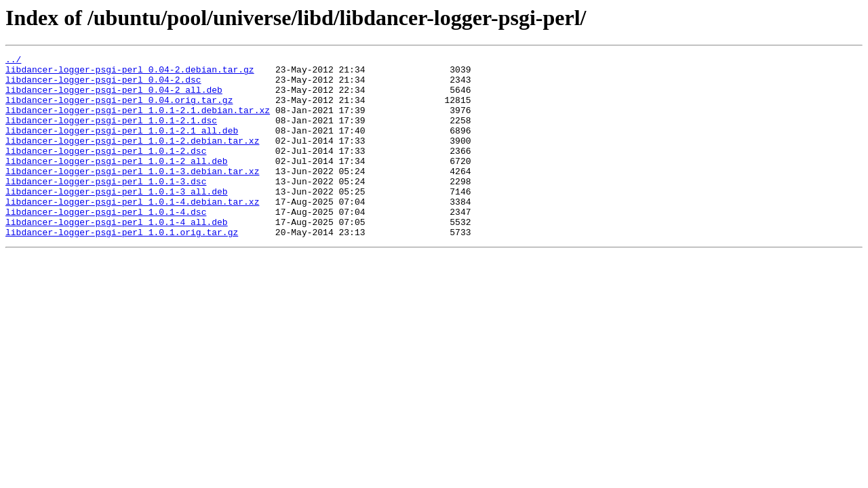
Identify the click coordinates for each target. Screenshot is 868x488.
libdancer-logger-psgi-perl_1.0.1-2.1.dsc (111, 134)
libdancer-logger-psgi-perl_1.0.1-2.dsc (106, 171)
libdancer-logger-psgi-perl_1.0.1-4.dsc (106, 244)
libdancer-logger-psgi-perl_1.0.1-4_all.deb (117, 256)
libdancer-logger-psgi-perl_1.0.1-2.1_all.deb (122, 146)
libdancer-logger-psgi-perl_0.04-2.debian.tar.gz (130, 73)
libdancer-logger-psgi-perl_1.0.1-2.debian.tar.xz (132, 159)
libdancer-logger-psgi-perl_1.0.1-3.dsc (106, 207)
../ (13, 61)
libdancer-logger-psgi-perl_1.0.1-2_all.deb (117, 183)
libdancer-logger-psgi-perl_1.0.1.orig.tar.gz (122, 268)
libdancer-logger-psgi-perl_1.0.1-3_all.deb (117, 220)
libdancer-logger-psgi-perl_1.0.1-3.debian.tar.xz (132, 195)
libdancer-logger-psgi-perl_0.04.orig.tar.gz (119, 110)
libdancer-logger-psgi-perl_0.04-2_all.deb (114, 98)
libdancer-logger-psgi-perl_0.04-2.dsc (103, 85)
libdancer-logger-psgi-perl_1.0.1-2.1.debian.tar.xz (138, 122)
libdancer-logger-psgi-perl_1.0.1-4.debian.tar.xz (132, 232)
